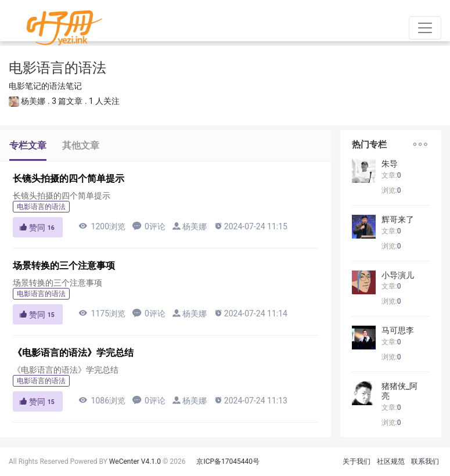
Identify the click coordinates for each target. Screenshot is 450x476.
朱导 (390, 164)
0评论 (149, 226)
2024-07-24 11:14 (251, 313)
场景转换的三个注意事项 (64, 266)
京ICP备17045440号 (228, 461)
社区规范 (391, 461)
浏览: (391, 190)
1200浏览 (102, 226)
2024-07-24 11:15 (251, 226)
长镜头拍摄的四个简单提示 (69, 178)
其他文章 (81, 145)
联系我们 (425, 461)
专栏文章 (28, 145)
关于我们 (357, 461)
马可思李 (398, 330)
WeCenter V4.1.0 (135, 461)
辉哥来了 (398, 219)
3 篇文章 (67, 101)
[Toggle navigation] (425, 28)
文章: (391, 175)
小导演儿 (398, 275)
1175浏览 (102, 313)
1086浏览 (102, 400)
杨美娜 (33, 101)
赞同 (38, 228)
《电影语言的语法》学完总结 (73, 353)
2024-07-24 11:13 (251, 400)
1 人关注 (104, 101)
